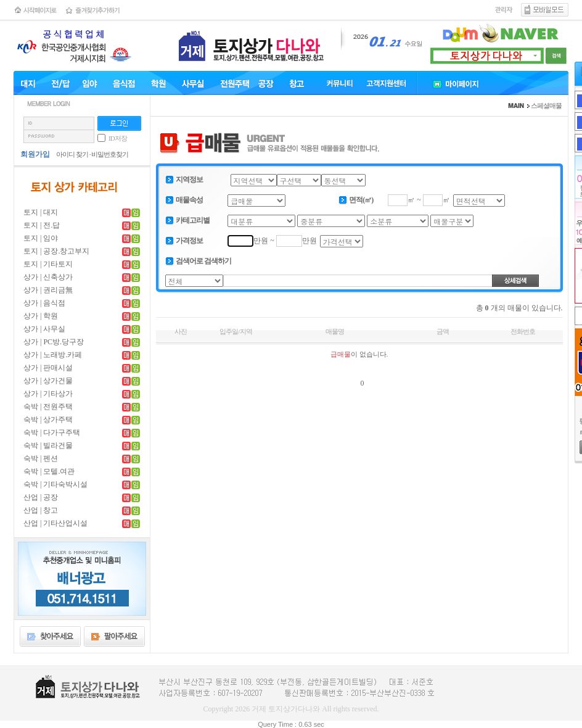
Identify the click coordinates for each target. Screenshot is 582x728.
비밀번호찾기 (110, 154)
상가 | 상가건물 (48, 381)
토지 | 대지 (41, 212)
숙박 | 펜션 (41, 458)
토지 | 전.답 (42, 225)
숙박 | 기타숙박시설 (55, 484)
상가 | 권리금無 (48, 290)
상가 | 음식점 (44, 303)
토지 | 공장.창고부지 (56, 251)
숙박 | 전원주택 (48, 407)
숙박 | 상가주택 (48, 420)
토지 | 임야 (41, 238)
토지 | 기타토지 (48, 264)
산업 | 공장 (41, 497)
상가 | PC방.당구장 (54, 342)
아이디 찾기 (72, 154)
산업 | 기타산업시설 (55, 523)
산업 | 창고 (41, 510)
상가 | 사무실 (44, 329)
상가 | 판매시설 (48, 368)
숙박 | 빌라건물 (48, 445)
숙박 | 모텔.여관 (49, 471)
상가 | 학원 (41, 316)
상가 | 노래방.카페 (53, 355)
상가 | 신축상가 (48, 277)
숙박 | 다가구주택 (52, 432)
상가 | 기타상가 (48, 394)
